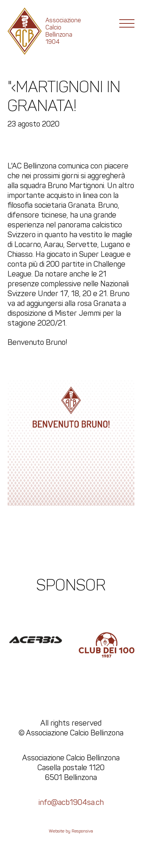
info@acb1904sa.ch (71, 802)
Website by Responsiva (71, 831)
